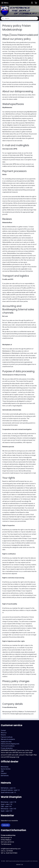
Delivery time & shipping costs (10, 744)
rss (22, 864)
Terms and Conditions (8, 746)
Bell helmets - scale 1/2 (8, 788)
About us (4, 733)
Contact (3, 730)
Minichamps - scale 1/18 (8, 802)
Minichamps (5, 767)
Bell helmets (5, 776)
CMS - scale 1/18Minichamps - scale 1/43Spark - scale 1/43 (8, 809)
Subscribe (6, 825)
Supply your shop (6, 742)
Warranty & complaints (8, 739)
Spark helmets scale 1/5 (8, 792)
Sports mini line (6, 769)
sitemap (18, 864)
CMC (2, 771)
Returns (3, 735)
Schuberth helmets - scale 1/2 (10, 790)
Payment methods (7, 737)
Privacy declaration (7, 748)
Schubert (4, 773)
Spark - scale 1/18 (6, 804)
